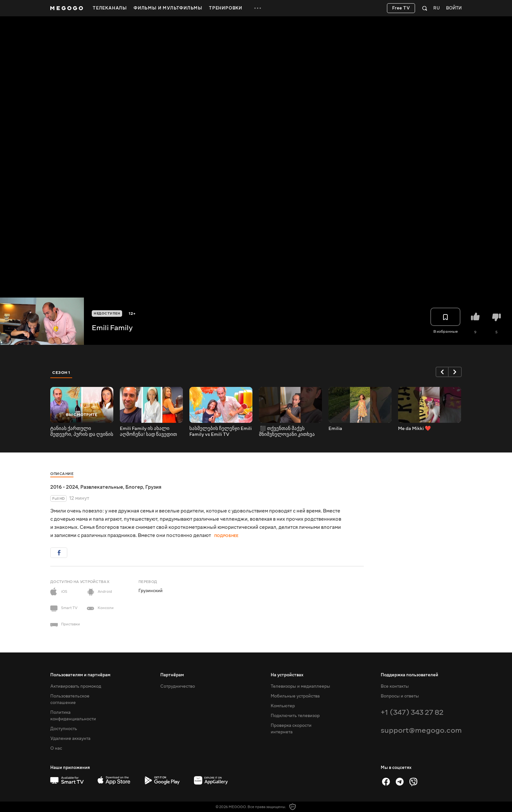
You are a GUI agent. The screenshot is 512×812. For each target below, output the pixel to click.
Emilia (335, 429)
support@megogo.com (421, 730)
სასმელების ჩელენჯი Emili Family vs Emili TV (221, 432)
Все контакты (395, 686)
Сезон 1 (61, 373)
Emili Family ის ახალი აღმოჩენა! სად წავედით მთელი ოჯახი (148, 432)
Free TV (401, 8)
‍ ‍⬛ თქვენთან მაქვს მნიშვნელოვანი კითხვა (287, 432)
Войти (454, 8)
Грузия (153, 487)
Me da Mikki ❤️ (415, 429)
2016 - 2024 (64, 487)
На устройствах (287, 675)
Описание (62, 474)
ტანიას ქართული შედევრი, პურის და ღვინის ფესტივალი (82, 432)
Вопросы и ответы (400, 696)
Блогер (134, 487)
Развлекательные (102, 487)
